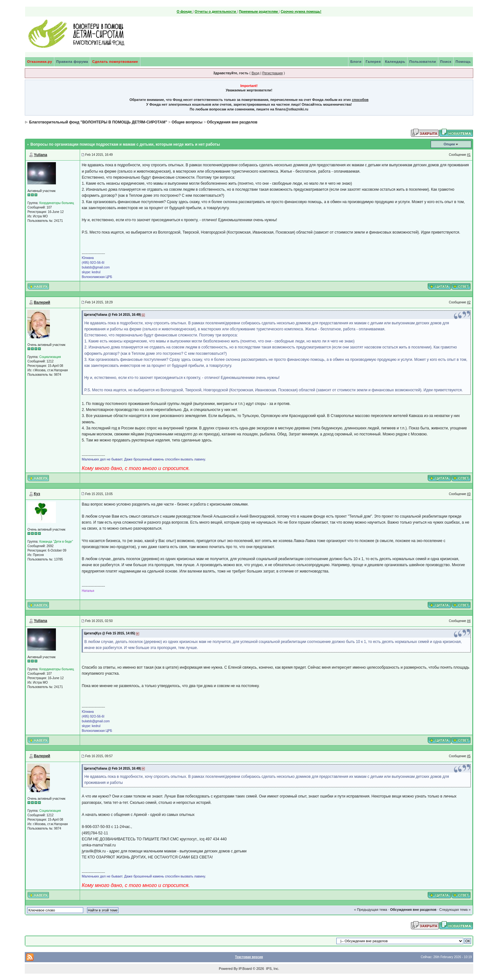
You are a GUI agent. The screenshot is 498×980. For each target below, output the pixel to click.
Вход (256, 73)
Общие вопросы (187, 122)
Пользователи (423, 62)
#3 (469, 494)
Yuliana (40, 155)
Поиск (446, 62)
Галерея (373, 62)
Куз (37, 494)
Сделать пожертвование (115, 62)
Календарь (395, 62)
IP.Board (245, 969)
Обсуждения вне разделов (232, 122)
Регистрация (273, 73)
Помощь (463, 62)
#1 (469, 155)
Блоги (356, 62)
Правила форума (72, 62)
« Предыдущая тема (371, 910)
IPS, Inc (272, 969)
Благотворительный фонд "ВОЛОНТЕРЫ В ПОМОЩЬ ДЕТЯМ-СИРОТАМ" (98, 122)
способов (360, 100)
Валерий (42, 302)
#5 (469, 756)
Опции (449, 144)
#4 (469, 621)
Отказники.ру (40, 62)
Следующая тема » (455, 910)
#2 (469, 302)
